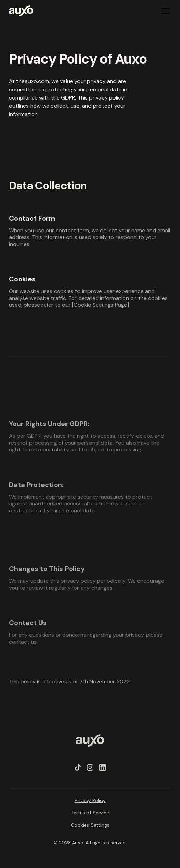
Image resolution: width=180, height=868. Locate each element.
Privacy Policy (90, 800)
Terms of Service (90, 813)
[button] (164, 11)
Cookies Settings (90, 825)
